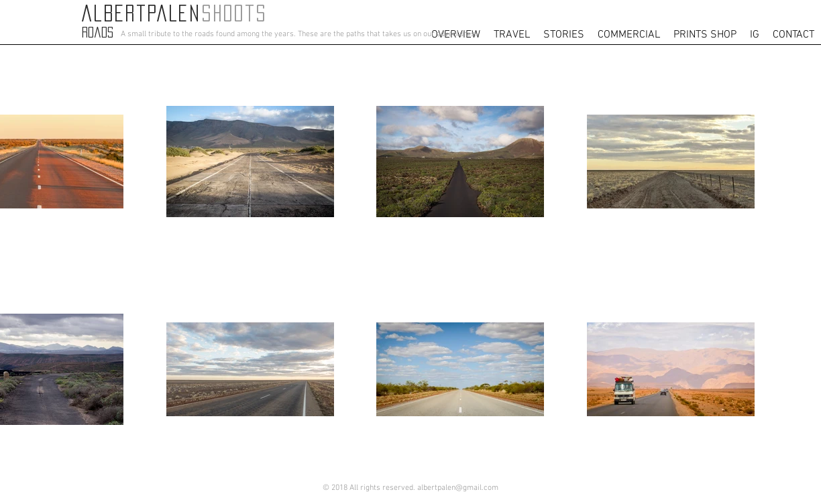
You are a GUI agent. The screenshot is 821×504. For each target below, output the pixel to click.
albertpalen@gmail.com (458, 488)
